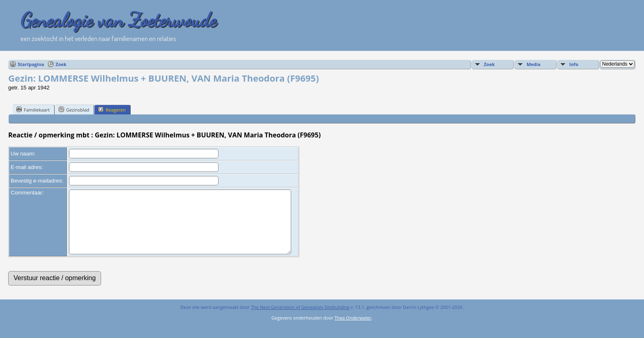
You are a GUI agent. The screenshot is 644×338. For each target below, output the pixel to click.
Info (574, 64)
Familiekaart (33, 110)
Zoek (61, 64)
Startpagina (31, 64)
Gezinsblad (74, 110)
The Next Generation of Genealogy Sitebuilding (300, 319)
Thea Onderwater (353, 330)
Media (534, 64)
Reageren (112, 110)
